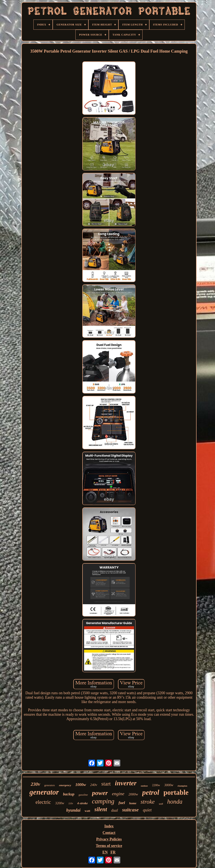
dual (115, 810)
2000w (133, 794)
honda (175, 802)
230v (35, 784)
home (133, 803)
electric (43, 802)
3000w (169, 785)
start (106, 784)
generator (44, 792)
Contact (109, 833)
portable (176, 792)
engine (118, 794)
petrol (151, 792)
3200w (60, 803)
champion (182, 786)
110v (71, 803)
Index (109, 826)
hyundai (73, 810)
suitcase (130, 810)
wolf (161, 804)
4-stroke (83, 803)
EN (105, 852)
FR (113, 852)
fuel (122, 803)
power (100, 793)
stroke (147, 802)
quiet (147, 810)
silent (101, 809)
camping (103, 801)
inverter (126, 783)
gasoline (83, 795)
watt (87, 811)
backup (69, 794)
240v (94, 785)
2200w (156, 785)
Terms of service (109, 846)
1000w (81, 785)
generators (50, 785)
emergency (65, 785)
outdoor (144, 786)
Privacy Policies (109, 839)
